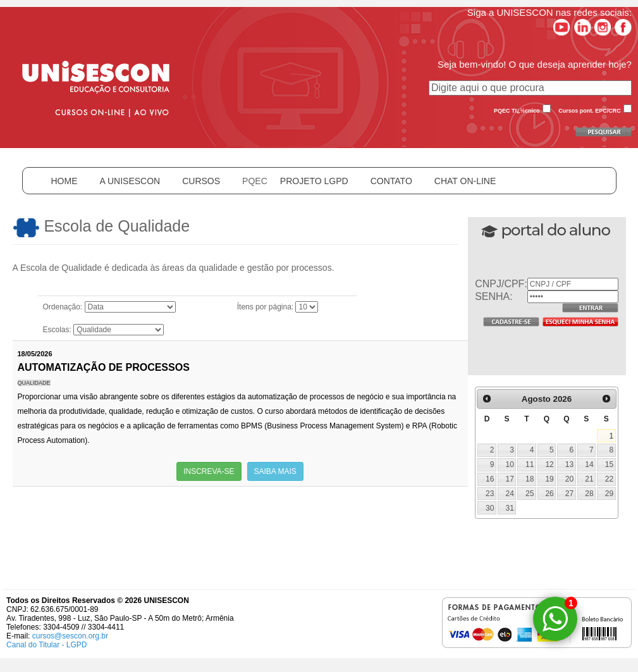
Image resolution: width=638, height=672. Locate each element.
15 (609, 464)
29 (609, 494)
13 (569, 464)
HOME (64, 181)
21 (589, 479)
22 (609, 479)
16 (490, 479)
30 (490, 508)
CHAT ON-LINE (465, 181)
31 (510, 508)
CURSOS (201, 181)
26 (549, 494)
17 (510, 479)
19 (549, 479)
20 (569, 479)
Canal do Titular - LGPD (46, 645)
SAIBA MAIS (275, 471)
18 (530, 479)
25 (530, 494)
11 (530, 464)
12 (549, 464)
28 (589, 494)
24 (510, 494)
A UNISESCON (130, 181)
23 (490, 494)
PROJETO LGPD (314, 181)
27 (569, 494)
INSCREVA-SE (209, 471)
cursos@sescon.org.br (70, 636)
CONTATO (391, 181)
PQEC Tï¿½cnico (517, 111)
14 (589, 464)
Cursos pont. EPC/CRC (590, 111)
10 (510, 464)
